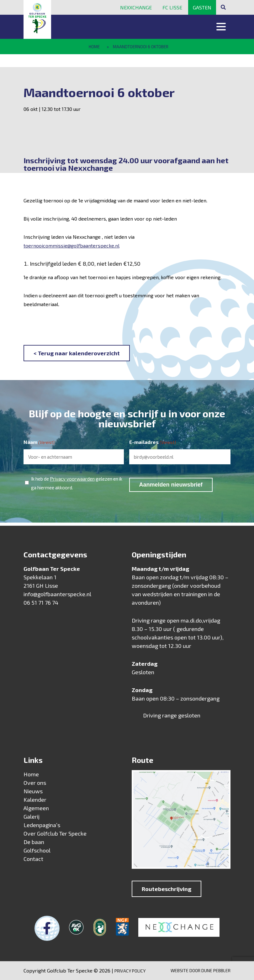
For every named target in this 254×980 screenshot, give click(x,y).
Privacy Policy (130, 971)
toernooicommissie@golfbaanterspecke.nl (71, 245)
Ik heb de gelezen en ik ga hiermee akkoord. (77, 482)
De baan (34, 842)
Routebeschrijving (167, 889)
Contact (33, 859)
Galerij (32, 816)
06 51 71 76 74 (41, 602)
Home (94, 47)
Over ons (35, 783)
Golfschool (37, 850)
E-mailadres (153, 442)
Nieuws (33, 791)
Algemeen (36, 808)
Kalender (35, 800)
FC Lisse (172, 7)
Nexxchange (136, 7)
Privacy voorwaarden (72, 479)
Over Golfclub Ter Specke (55, 833)
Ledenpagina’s (42, 825)
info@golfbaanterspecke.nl (57, 594)
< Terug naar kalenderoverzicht (77, 353)
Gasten (202, 7)
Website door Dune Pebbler (201, 970)
